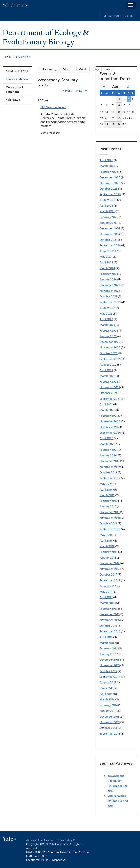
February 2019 (109, 501)
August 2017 (108, 586)
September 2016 (110, 631)
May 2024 (106, 257)
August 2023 (108, 308)
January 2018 (108, 558)
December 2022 (110, 342)
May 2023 (106, 314)
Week (83, 69)
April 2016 (106, 637)
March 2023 (107, 325)
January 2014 (108, 711)
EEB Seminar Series (53, 107)
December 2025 (110, 177)
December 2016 (110, 614)
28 (113, 124)
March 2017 (107, 603)
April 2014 (106, 694)
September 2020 (110, 433)
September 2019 (110, 478)
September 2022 (110, 359)
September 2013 (110, 734)
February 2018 (109, 552)
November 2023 (110, 291)
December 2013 (109, 717)
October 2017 (108, 575)
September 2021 (110, 399)
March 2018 (107, 546)
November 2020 (110, 421)
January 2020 (108, 456)
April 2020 (106, 438)
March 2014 (107, 700)
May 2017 (106, 592)
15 (119, 112)
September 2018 (110, 529)
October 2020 (109, 427)
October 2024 (108, 240)
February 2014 (109, 705)
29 (119, 124)
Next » (82, 90)
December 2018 (110, 512)
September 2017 (110, 580)
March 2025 (107, 211)
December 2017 (110, 563)
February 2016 (109, 648)
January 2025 (108, 223)
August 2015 (108, 683)
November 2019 (110, 467)
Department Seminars (15, 90)
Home (7, 57)
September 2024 (110, 245)
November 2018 (110, 518)
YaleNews (13, 100)
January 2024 (108, 280)
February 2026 (109, 172)
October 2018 (108, 524)
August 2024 (108, 251)
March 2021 (107, 410)
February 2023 (109, 331)
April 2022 (106, 370)
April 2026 (106, 160)
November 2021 (110, 387)
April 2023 (106, 319)
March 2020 (107, 444)
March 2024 (107, 268)
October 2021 (108, 393)
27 (107, 124)
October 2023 (108, 297)
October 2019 (108, 472)
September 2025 (110, 194)
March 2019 (107, 495)
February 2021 (109, 416)
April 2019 (106, 490)
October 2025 (109, 189)
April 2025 (106, 206)
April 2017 (106, 597)
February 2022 (109, 382)
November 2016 (110, 620)
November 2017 (110, 569)
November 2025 (110, 183)
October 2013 (108, 728)
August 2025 (108, 200)
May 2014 (106, 688)
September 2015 (110, 677)
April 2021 (106, 404)
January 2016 (108, 654)
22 (119, 118)
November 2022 (110, 348)
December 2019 (110, 461)
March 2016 (107, 643)
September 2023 (110, 302)
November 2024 (110, 234)
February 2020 (109, 450)
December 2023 (110, 285)
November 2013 (110, 722)
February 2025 (109, 217)
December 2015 (110, 660)
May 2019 (106, 484)
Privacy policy (65, 840)
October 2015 (108, 671)
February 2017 (109, 609)
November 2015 (110, 665)
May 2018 (106, 535)
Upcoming (49, 69)
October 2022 (109, 353)
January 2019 (108, 507)
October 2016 (108, 626)
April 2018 (106, 541)
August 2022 (108, 365)
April (116, 87)
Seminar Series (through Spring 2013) (118, 801)
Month (68, 69)
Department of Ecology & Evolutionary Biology (46, 37)
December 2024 (110, 228)
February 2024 (109, 274)
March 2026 (107, 166)
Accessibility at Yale (40, 840)
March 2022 (107, 376)
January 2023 (108, 336)
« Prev (68, 90)
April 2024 (106, 263)
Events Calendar (17, 79)
